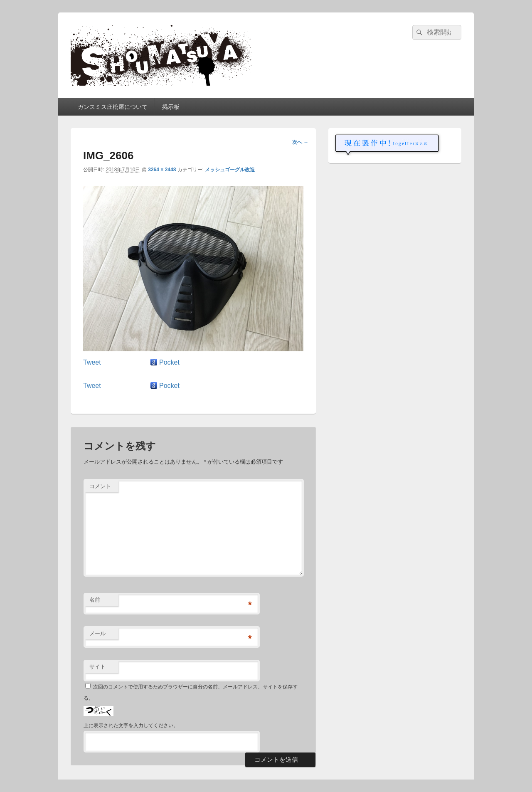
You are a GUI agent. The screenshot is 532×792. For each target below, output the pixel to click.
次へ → (300, 142)
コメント (100, 486)
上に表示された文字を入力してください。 (131, 725)
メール (97, 633)
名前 (95, 600)
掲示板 (171, 107)
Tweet (92, 362)
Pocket (169, 362)
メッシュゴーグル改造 (230, 170)
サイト (97, 667)
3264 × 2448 (162, 170)
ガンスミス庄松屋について (113, 107)
